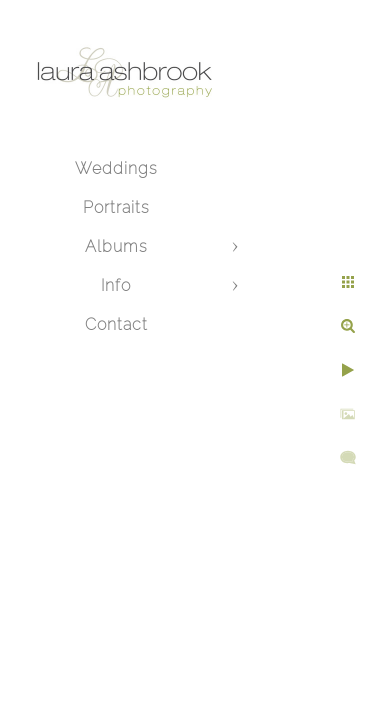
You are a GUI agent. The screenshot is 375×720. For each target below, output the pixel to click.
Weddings (116, 168)
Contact (116, 324)
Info (116, 285)
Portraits (116, 207)
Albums (116, 246)
